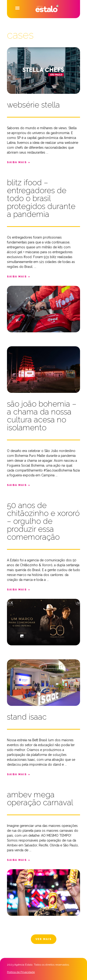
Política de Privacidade (21, 972)
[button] (17, 8)
